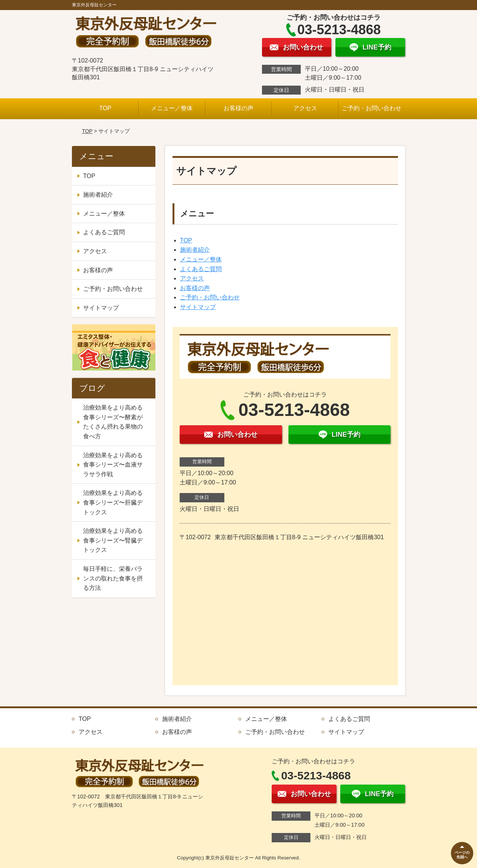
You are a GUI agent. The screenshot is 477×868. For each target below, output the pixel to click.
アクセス (305, 108)
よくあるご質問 (201, 269)
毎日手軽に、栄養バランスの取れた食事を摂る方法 (113, 578)
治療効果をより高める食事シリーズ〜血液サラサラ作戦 (113, 465)
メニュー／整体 (172, 108)
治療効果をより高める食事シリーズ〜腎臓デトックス (113, 540)
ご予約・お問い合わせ (372, 108)
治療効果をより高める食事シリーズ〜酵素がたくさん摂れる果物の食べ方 (113, 422)
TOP (105, 108)
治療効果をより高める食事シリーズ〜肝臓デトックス (113, 502)
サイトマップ (198, 307)
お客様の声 (238, 108)
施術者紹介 (195, 250)
